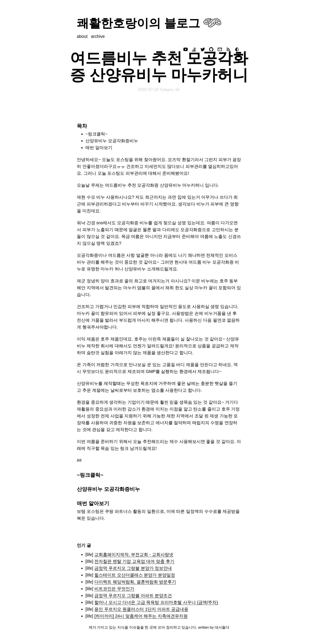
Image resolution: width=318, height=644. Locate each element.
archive (98, 36)
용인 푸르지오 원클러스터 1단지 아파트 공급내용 (141, 609)
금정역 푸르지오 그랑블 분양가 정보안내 (133, 568)
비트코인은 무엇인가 (114, 589)
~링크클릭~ (96, 134)
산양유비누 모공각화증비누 (112, 141)
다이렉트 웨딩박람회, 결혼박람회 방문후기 (135, 582)
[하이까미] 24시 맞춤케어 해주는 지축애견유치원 (141, 616)
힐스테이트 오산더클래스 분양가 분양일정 (135, 575)
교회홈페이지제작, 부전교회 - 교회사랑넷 (134, 555)
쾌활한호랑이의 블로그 (138, 23)
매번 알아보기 (99, 148)
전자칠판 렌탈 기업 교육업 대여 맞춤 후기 (134, 561)
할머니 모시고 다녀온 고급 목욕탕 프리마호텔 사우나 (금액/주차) (156, 602)
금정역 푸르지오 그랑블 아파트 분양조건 (133, 596)
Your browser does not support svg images (212, 23)
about (82, 36)
